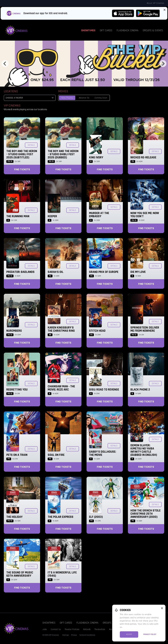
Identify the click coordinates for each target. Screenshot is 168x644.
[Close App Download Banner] (165, 10)
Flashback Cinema (128, 30)
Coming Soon (101, 98)
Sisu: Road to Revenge (104, 390)
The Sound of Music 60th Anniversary (20, 574)
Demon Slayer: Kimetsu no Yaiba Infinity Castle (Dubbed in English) (144, 450)
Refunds (87, 629)
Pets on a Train (17, 455)
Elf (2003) (96, 517)
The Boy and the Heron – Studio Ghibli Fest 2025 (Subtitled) (22, 154)
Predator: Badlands (20, 272)
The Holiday (14, 517)
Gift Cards (106, 30)
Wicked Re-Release (143, 157)
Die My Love (138, 272)
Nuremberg (14, 331)
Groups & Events (153, 30)
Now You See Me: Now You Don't (145, 215)
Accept (129, 634)
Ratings (66, 635)
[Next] (163, 64)
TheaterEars (100, 629)
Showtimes (88, 30)
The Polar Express (61, 517)
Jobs (45, 629)
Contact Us (56, 629)
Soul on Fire (56, 455)
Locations (11, 91)
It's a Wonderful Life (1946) (62, 574)
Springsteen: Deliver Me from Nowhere (145, 329)
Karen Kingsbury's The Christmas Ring (61, 329)
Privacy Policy (150, 634)
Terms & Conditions (87, 635)
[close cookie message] (162, 608)
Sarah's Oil (56, 272)
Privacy (74, 635)
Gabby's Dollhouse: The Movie (103, 453)
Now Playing (67, 98)
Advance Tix (84, 98)
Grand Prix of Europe (104, 272)
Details (31, 145)
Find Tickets (22, 169)
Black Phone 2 (140, 390)
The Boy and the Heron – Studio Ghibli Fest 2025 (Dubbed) (63, 154)
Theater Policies (72, 629)
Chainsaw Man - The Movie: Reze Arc (61, 388)
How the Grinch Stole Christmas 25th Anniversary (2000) (145, 514)
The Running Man (18, 216)
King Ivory (96, 157)
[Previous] (5, 64)
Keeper (52, 216)
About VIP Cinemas (155, 3)
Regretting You (17, 390)
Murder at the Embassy (99, 215)
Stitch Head (97, 331)
